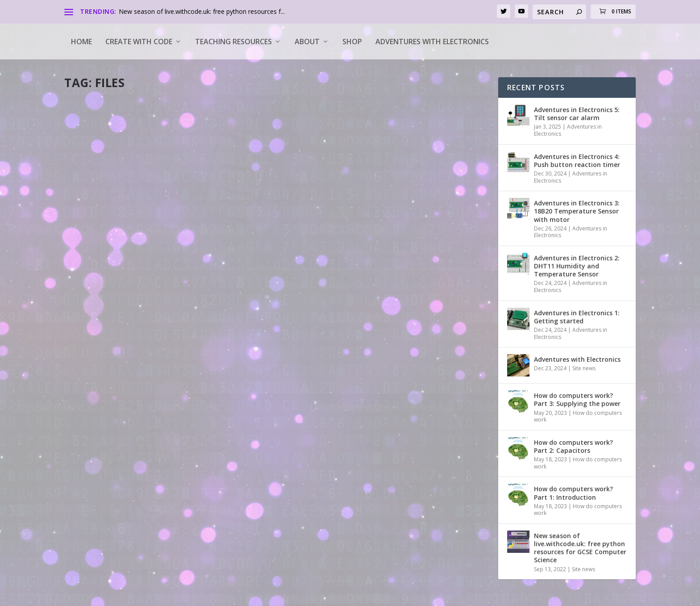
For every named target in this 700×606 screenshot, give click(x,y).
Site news (584, 368)
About (307, 42)
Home (81, 42)
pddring (91, 239)
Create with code (139, 42)
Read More (97, 285)
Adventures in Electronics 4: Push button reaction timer (577, 161)
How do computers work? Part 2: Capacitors (573, 446)
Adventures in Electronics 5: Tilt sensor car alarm (577, 114)
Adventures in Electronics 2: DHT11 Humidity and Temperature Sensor (577, 266)
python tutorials (183, 239)
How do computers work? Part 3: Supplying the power (577, 399)
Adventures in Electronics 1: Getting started (577, 317)
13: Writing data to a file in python (365, 225)
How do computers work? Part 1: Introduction (573, 493)
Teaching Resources (233, 42)
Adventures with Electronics (432, 42)
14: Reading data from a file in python (153, 225)
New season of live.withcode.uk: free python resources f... (202, 11)
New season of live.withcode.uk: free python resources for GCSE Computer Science (580, 548)
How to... (150, 239)
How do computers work (578, 416)
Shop (352, 42)
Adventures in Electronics (568, 130)
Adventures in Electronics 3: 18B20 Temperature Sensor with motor (577, 211)
